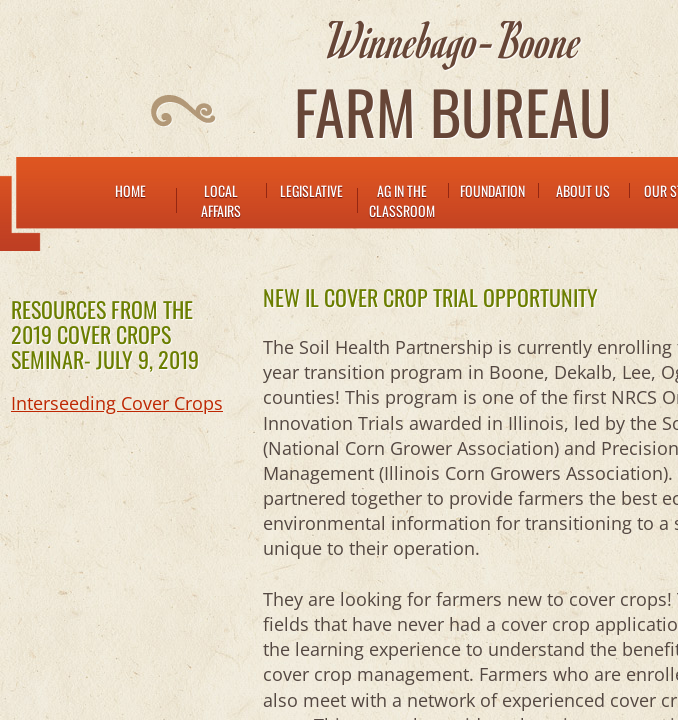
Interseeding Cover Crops (117, 403)
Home (130, 190)
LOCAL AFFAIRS (221, 200)
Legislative (311, 190)
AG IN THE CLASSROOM (402, 200)
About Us (583, 190)
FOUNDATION (492, 190)
